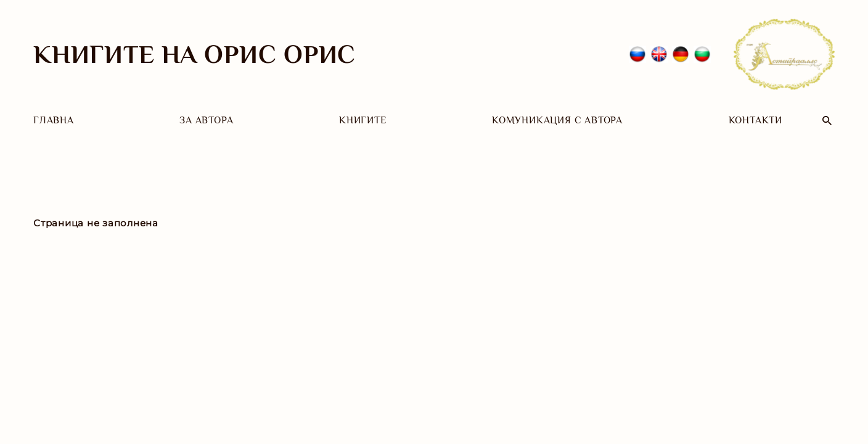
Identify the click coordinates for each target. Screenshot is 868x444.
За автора (206, 120)
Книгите (363, 120)
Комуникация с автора (557, 120)
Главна (54, 120)
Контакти (755, 120)
